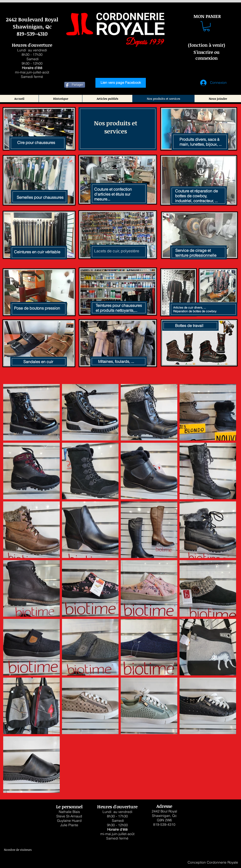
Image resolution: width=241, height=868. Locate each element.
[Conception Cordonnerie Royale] (213, 862)
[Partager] (75, 85)
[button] (206, 26)
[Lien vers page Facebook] (121, 83)
